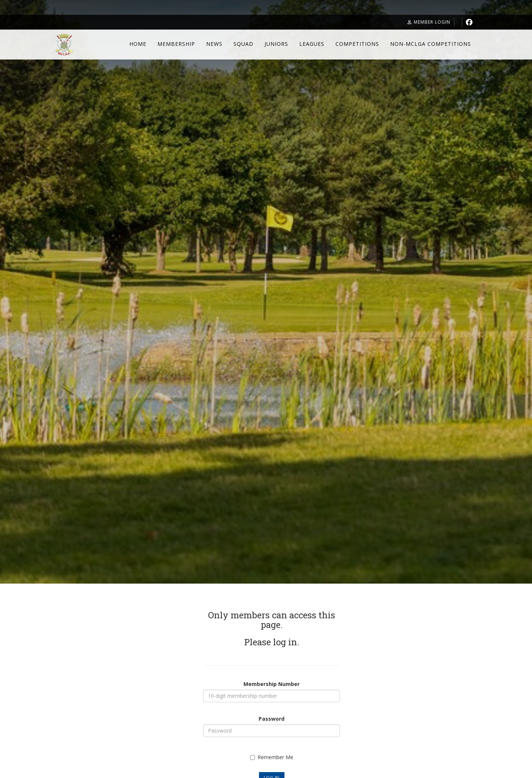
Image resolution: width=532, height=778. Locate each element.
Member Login (429, 22)
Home (138, 44)
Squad (243, 44)
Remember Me (272, 757)
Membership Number (272, 684)
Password (272, 719)
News (214, 44)
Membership (176, 44)
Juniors (276, 44)
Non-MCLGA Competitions (431, 44)
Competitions (357, 44)
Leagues (312, 44)
